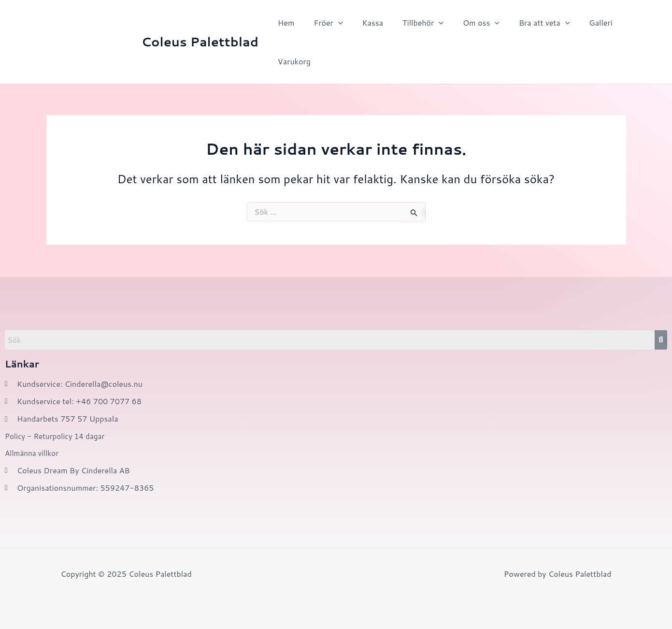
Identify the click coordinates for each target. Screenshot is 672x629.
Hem (284, 22)
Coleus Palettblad (200, 42)
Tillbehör (409, 23)
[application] (332, 23)
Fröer (322, 23)
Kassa (363, 22)
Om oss (464, 23)
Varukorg (292, 61)
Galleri (576, 22)
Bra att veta (523, 23)
